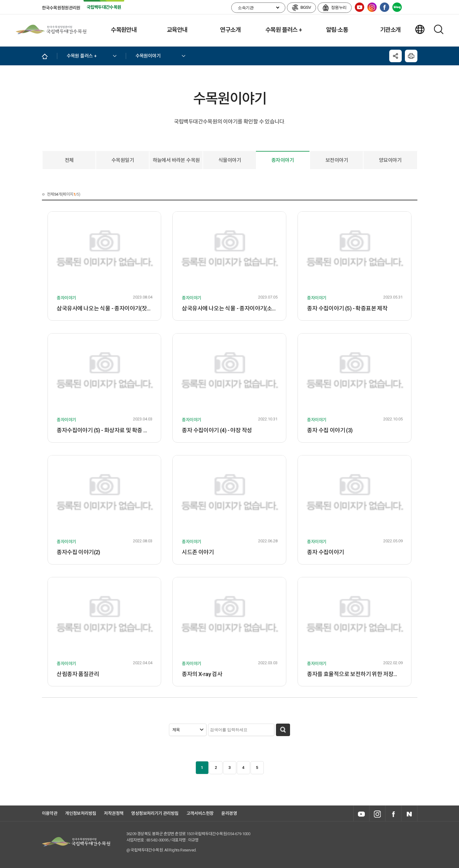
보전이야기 (337, 160)
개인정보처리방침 (81, 813)
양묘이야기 (390, 160)
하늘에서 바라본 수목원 (176, 160)
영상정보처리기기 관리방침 (155, 813)
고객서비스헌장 (200, 813)
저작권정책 (114, 813)
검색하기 (439, 29)
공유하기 (395, 56)
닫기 (411, 56)
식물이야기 (230, 160)
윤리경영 (229, 813)
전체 (69, 160)
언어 (420, 29)
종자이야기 (283, 160)
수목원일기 (123, 160)
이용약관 (50, 813)
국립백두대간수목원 (51, 29)
